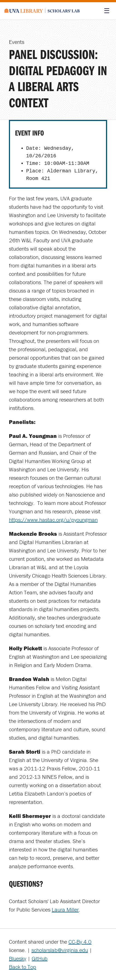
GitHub (40, 958)
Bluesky (18, 958)
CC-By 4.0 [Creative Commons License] (80, 942)
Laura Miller (65, 909)
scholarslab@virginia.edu (60, 950)
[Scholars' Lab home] (42, 11)
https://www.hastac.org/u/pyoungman (53, 520)
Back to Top (23, 967)
